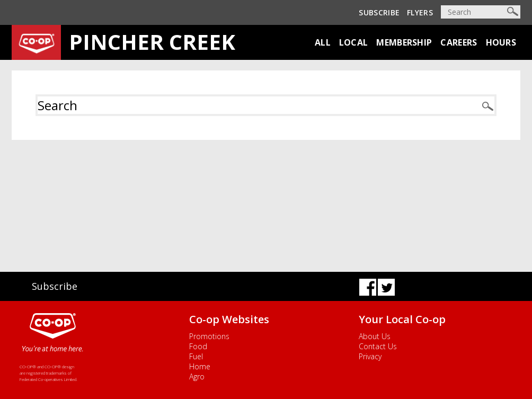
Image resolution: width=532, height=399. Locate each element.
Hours (501, 42)
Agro (197, 376)
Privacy (370, 356)
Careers (459, 42)
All (323, 42)
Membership (404, 42)
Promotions (209, 336)
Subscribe (379, 12)
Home (200, 366)
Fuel (196, 356)
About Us (375, 336)
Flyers (420, 12)
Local (354, 42)
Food (198, 346)
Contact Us (378, 346)
